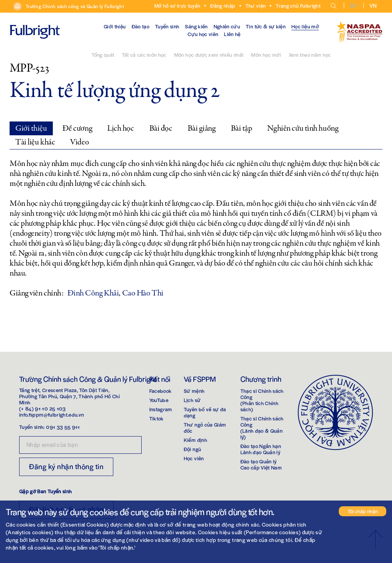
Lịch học (120, 128)
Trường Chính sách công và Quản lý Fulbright (75, 6)
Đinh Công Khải (93, 293)
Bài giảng (202, 128)
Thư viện (256, 6)
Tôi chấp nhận (363, 511)
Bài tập (242, 128)
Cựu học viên (203, 34)
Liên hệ (232, 34)
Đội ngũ (192, 449)
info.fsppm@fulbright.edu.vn (51, 414)
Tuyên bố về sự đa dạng (205, 412)
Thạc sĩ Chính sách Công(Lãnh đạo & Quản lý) (262, 428)
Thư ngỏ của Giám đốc (205, 428)
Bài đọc (161, 128)
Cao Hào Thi (143, 293)
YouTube (159, 400)
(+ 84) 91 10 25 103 (42, 408)
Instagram (161, 409)
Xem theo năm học (310, 55)
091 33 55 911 (63, 427)
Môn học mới (266, 55)
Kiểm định (195, 440)
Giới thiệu (115, 26)
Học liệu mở (305, 26)
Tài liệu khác (35, 142)
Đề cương (77, 128)
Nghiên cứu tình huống (303, 128)
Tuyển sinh (167, 26)
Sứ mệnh (194, 391)
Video (79, 142)
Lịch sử (192, 400)
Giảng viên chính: (37, 293)
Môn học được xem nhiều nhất (209, 55)
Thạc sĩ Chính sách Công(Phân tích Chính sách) (262, 400)
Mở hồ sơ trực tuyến (177, 6)
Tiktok (157, 418)
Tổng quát (103, 55)
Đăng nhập (223, 6)
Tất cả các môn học (144, 55)
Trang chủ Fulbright (298, 6)
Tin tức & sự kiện (266, 26)
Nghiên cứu (227, 26)
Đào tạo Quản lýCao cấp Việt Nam (261, 464)
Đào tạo (140, 26)
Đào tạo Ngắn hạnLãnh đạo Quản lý (261, 449)
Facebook (161, 391)
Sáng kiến (196, 26)
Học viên (194, 458)
